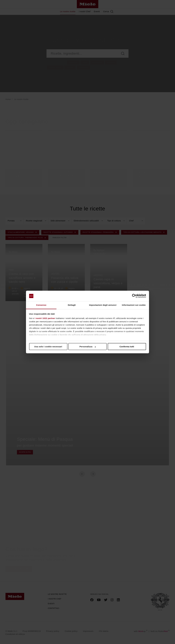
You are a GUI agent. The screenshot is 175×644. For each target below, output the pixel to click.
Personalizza (88, 347)
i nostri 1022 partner (45, 318)
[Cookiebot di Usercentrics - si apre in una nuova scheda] (134, 296)
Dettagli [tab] (72, 305)
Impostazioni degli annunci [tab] (103, 305)
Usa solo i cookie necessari (48, 347)
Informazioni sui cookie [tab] (134, 305)
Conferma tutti (127, 347)
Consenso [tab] (41, 305)
